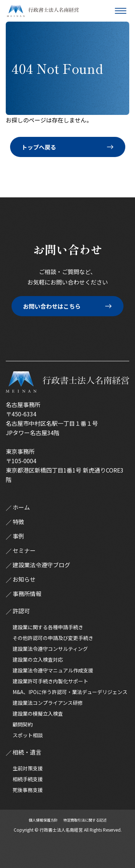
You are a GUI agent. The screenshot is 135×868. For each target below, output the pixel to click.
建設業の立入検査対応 (38, 659)
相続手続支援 (28, 779)
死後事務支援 (28, 790)
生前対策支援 (28, 768)
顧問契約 (23, 724)
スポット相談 (28, 735)
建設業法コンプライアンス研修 (48, 703)
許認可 (21, 611)
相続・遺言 (27, 752)
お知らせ (24, 579)
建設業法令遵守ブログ (41, 565)
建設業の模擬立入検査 (38, 713)
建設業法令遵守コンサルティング (50, 649)
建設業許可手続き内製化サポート (50, 681)
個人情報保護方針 (43, 820)
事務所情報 (27, 594)
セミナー (24, 550)
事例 (18, 536)
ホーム (21, 507)
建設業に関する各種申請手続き (48, 627)
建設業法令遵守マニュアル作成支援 (53, 670)
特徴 (18, 522)
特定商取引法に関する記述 (85, 820)
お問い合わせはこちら (52, 306)
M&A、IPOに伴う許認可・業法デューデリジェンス (70, 692)
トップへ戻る (39, 147)
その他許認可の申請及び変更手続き (53, 638)
